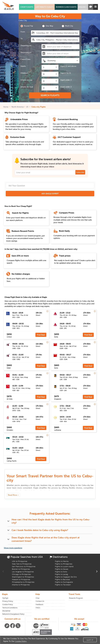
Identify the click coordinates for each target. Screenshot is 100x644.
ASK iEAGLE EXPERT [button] (50, 194)
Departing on (26, 45)
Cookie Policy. (21, 641)
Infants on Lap (26, 80)
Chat (37, 598)
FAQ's (38, 608)
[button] (83, 7)
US (27, 107)
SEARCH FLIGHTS (50, 95)
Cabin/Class (25, 59)
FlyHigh (5, 598)
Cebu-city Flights (38, 107)
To (22, 39)
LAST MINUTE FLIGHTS (45, 7)
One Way (48, 26)
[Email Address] (50, 173)
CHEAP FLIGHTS (27, 7)
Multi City (67, 26)
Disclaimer (6, 611)
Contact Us (40, 601)
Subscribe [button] (80, 172)
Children (24, 73)
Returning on (26, 52)
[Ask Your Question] (50, 186)
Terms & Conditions (10, 608)
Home (7, 107)
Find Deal (41, 335)
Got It (90, 640)
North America (18, 107)
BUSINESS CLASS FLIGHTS (66, 7)
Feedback (39, 604)
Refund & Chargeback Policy (13, 614)
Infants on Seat (27, 87)
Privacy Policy (8, 601)
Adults (23, 66)
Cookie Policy (8, 604)
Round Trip (27, 26)
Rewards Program (76, 598)
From (23, 32)
